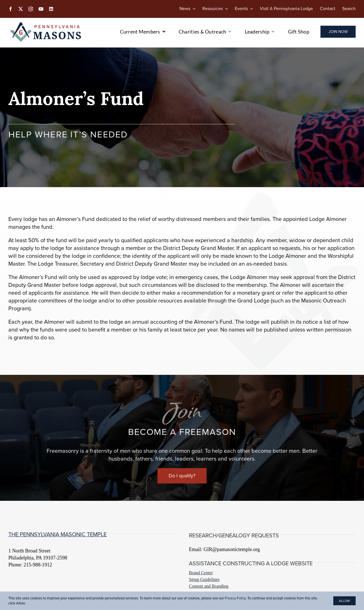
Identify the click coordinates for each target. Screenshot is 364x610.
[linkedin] (51, 9)
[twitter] (21, 9)
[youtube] (41, 9)
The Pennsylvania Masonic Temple (58, 534)
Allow (344, 601)
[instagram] (31, 9)
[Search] (349, 9)
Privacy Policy (235, 598)
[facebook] (11, 9)
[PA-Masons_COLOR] (47, 23)
